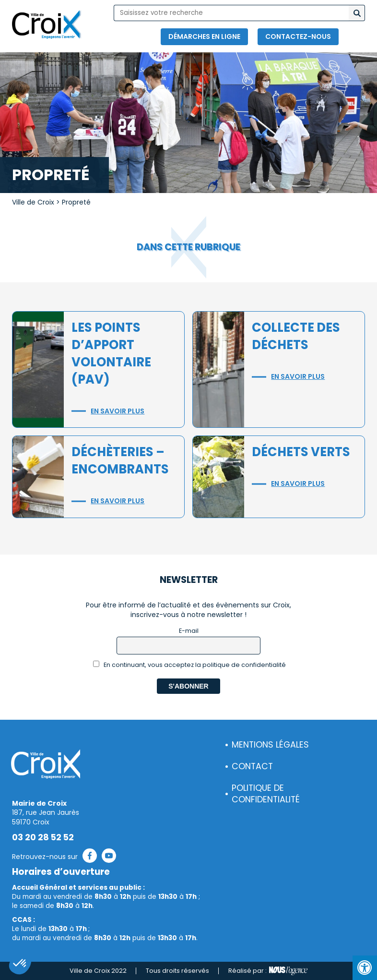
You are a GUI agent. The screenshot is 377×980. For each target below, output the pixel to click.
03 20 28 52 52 (43, 837)
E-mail (189, 631)
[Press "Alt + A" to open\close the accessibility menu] (365, 968)
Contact (252, 766)
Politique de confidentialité (266, 794)
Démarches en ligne (204, 36)
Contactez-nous (298, 36)
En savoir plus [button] (118, 411)
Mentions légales (270, 745)
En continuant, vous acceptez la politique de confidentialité (190, 665)
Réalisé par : (268, 971)
